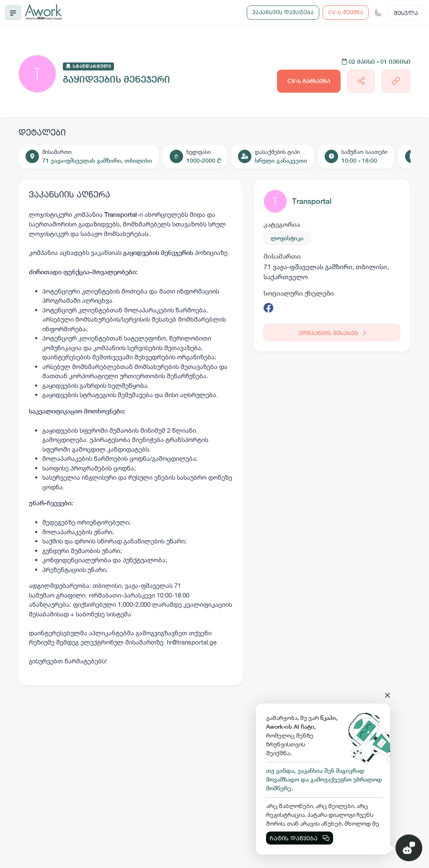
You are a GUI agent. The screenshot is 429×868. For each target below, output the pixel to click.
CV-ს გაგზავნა (309, 81)
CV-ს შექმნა (346, 12)
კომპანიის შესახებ (332, 333)
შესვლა (406, 13)
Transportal (312, 201)
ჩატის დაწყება (300, 838)
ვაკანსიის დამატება (283, 12)
